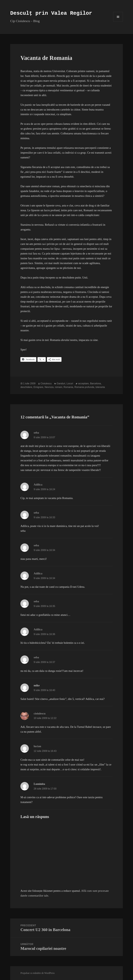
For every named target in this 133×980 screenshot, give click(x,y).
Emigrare (38, 387)
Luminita (39, 784)
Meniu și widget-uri (118, 22)
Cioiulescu (46, 383)
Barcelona (96, 383)
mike (37, 685)
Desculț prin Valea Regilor (51, 13)
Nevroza (49, 387)
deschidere (26, 387)
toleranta (100, 387)
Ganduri (61, 383)
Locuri (70, 383)
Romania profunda (84, 387)
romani (59, 387)
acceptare (83, 383)
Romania (68, 387)
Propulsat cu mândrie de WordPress (37, 973)
